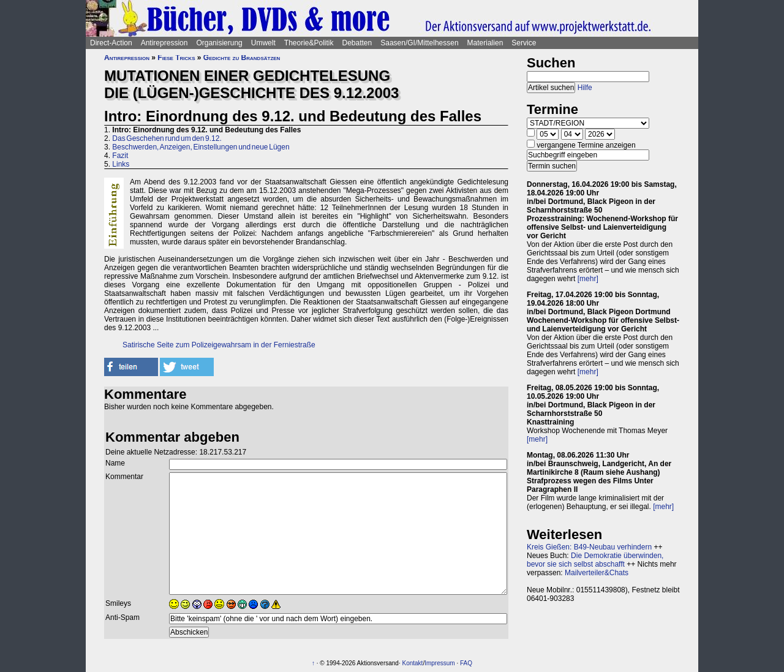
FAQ (466, 663)
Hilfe (585, 88)
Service (524, 43)
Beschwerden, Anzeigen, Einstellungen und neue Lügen (201, 147)
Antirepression (164, 43)
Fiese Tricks (176, 58)
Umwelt (263, 43)
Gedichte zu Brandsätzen (242, 58)
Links (121, 164)
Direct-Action (111, 43)
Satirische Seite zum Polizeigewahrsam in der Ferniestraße (219, 345)
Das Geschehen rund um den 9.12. (167, 138)
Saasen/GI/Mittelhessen (419, 43)
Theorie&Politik (309, 43)
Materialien (485, 43)
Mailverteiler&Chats (597, 573)
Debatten (357, 43)
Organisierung (219, 43)
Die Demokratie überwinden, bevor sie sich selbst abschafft (595, 560)
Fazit (120, 156)
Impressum (439, 663)
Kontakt (412, 663)
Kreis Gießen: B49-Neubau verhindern (589, 547)
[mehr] (588, 279)
